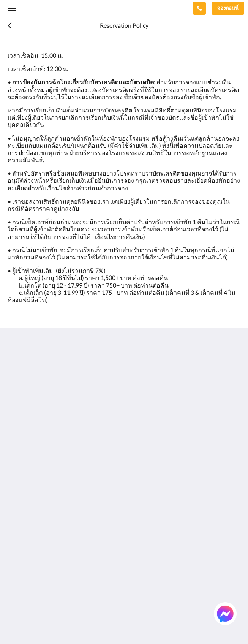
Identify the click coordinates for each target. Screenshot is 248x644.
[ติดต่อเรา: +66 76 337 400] (199, 8)
